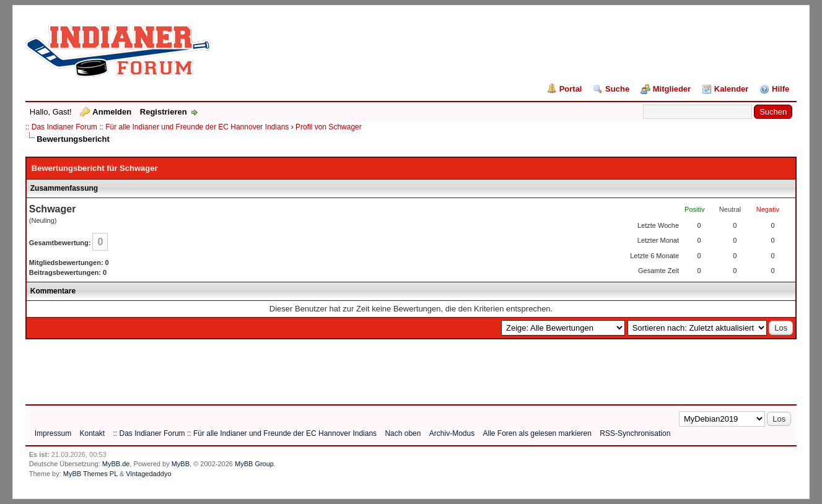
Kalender (732, 89)
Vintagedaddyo (148, 474)
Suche (617, 89)
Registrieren (164, 112)
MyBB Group (254, 464)
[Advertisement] (251, 367)
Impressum (53, 433)
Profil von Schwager (329, 127)
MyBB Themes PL (90, 474)
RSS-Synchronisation (635, 433)
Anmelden (112, 112)
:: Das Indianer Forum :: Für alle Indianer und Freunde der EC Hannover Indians (157, 127)
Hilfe (780, 89)
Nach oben (403, 433)
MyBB (181, 464)
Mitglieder (672, 89)
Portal (571, 89)
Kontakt (92, 433)
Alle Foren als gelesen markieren (537, 433)
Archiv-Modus (452, 433)
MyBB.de (116, 464)
